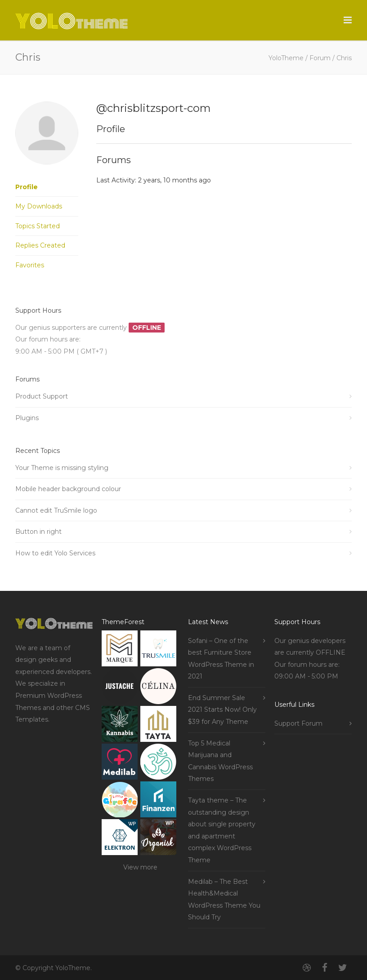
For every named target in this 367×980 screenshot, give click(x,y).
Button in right (38, 532)
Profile (27, 187)
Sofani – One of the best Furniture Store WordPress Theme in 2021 (221, 659)
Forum (320, 58)
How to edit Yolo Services (55, 553)
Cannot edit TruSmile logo (56, 510)
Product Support (42, 396)
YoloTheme (286, 58)
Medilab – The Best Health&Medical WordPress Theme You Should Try (224, 900)
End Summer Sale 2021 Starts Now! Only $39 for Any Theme (222, 710)
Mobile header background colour (68, 489)
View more (140, 867)
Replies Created (40, 245)
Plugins (27, 418)
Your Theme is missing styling (62, 468)
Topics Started (38, 226)
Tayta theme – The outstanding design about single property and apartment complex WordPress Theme (222, 830)
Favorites (30, 265)
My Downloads (39, 206)
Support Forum (298, 723)
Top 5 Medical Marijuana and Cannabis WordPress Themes (220, 761)
